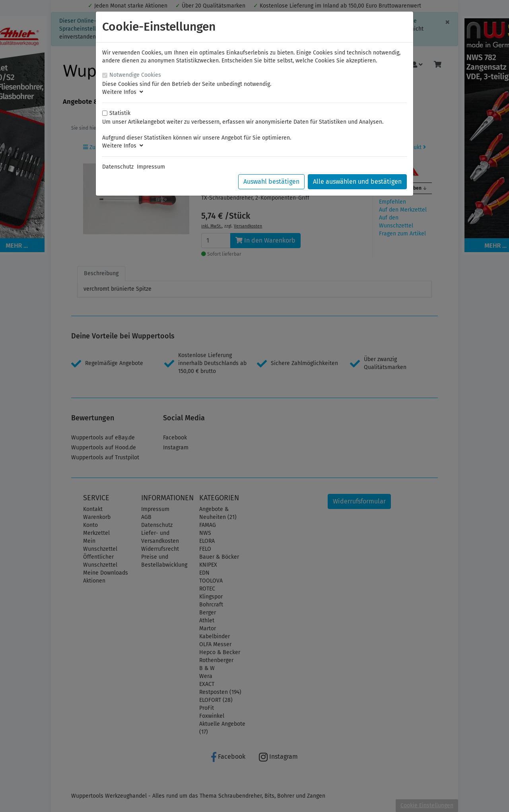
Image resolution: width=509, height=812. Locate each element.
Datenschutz (118, 167)
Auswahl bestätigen (271, 182)
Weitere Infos (123, 92)
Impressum (151, 167)
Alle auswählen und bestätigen (357, 182)
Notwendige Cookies (135, 75)
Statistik (120, 113)
